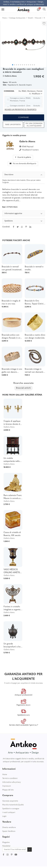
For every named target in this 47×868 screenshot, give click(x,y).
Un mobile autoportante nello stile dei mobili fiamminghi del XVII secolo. (12, 460)
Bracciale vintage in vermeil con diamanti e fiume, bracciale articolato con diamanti (35, 371)
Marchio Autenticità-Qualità (13, 805)
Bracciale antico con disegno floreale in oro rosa (12, 337)
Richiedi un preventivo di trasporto (21, 110)
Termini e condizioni (10, 778)
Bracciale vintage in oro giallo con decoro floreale (12, 371)
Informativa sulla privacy (12, 782)
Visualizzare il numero (30, 150)
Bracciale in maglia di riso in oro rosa (11, 302)
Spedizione (23, 221)
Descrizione (23, 175)
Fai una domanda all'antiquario (34, 125)
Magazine (6, 842)
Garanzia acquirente (10, 801)
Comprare (24, 118)
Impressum (7, 786)
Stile (5, 85)
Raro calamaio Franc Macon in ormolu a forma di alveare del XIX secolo (13, 497)
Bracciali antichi (23, 388)
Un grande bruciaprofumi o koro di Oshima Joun (13, 646)
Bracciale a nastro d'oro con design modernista (35, 336)
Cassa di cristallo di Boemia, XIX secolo (12, 534)
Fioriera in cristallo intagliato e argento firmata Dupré (12, 608)
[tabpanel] (23, 222)
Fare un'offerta (13, 125)
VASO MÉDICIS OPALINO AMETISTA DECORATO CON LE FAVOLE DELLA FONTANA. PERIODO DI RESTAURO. (13, 571)
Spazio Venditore (9, 831)
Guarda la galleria (23, 157)
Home (5, 775)
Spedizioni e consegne (11, 809)
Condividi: (6, 227)
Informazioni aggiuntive (23, 214)
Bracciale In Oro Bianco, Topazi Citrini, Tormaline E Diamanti (34, 303)
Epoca (5, 82)
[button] (44, 43)
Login (4, 816)
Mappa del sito (8, 790)
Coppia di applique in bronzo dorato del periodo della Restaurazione (12, 423)
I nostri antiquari (9, 813)
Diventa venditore (9, 827)
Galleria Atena (9, 427)
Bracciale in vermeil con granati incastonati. (12, 268)
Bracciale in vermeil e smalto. (34, 268)
